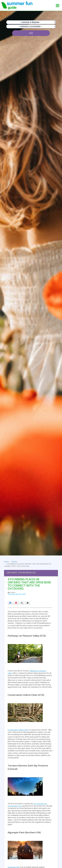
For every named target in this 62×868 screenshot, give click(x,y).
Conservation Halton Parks (18, 730)
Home (6, 562)
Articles (14, 562)
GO (31, 33)
